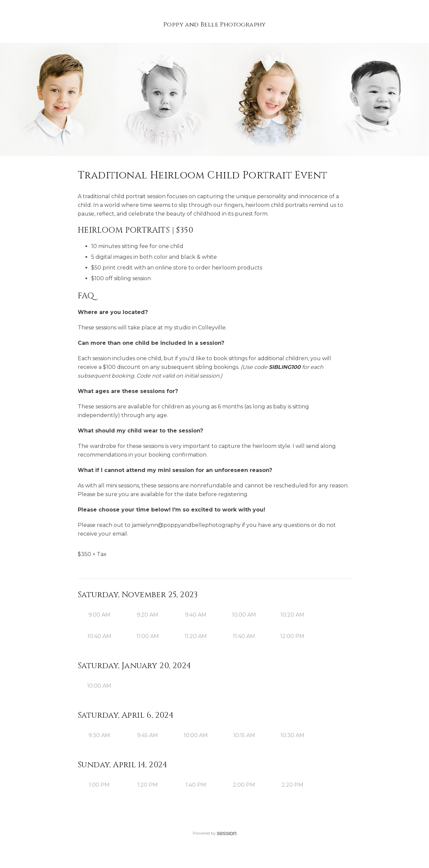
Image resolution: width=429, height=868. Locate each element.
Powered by (214, 833)
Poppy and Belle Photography (214, 25)
